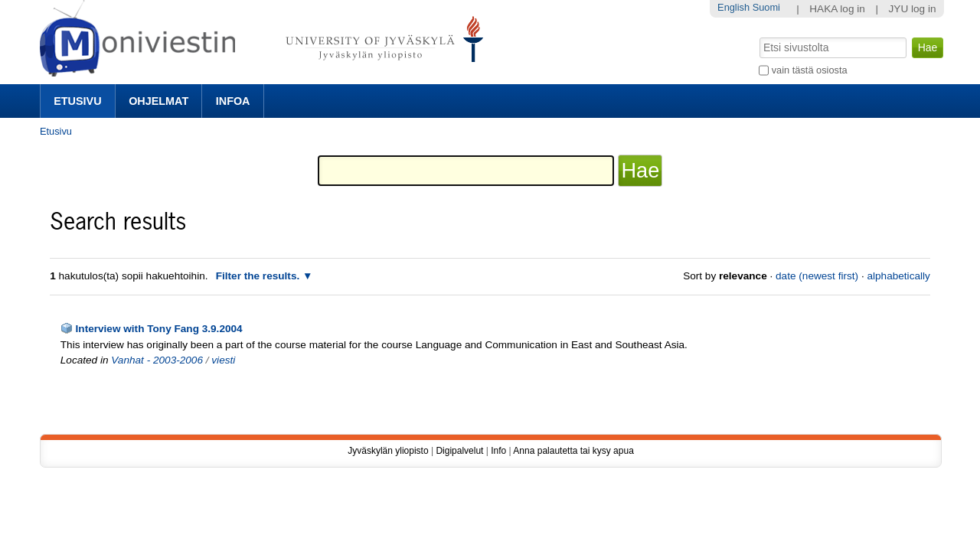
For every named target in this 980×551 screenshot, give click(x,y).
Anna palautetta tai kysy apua (573, 451)
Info (498, 451)
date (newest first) (817, 276)
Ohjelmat (158, 101)
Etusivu (77, 101)
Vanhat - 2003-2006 (157, 360)
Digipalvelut (459, 451)
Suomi (766, 7)
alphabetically (898, 276)
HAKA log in (837, 9)
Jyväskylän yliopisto (388, 451)
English (733, 7)
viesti (223, 360)
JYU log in (913, 9)
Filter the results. (259, 276)
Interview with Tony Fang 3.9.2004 (159, 329)
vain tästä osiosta (810, 70)
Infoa (233, 101)
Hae (758, 36)
